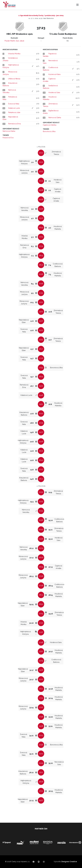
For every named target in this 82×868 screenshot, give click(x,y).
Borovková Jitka (49, 131)
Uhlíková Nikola (14, 79)
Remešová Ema (14, 124)
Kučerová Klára (54, 74)
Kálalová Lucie (14, 108)
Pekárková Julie (14, 112)
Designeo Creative (69, 862)
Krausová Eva (8, 138)
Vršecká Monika (14, 54)
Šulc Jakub (20, 41)
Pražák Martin (10, 41)
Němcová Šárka (9, 131)
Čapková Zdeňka (50, 125)
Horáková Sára (54, 92)
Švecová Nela (14, 104)
